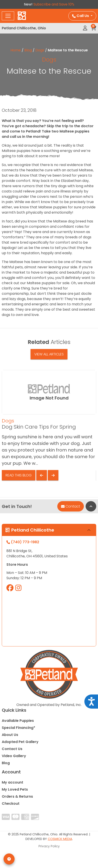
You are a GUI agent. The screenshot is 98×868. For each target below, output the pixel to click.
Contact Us (12, 749)
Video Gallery (14, 756)
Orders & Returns (17, 796)
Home (16, 50)
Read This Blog (19, 475)
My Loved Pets (15, 789)
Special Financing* (18, 728)
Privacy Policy (49, 846)
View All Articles (49, 354)
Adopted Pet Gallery (20, 742)
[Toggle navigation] (8, 16)
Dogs (40, 50)
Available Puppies (18, 721)
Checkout (11, 804)
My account (12, 782)
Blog (28, 50)
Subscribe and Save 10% (54, 4)
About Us (10, 735)
